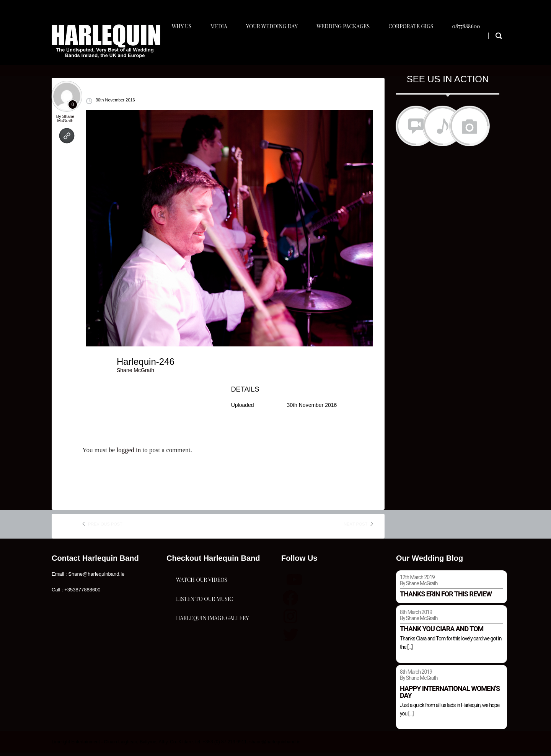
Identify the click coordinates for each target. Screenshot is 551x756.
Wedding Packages (348, 48)
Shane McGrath (66, 122)
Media (220, 48)
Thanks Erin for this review (446, 597)
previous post (105, 527)
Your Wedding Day (275, 48)
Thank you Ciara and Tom (442, 632)
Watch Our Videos (202, 592)
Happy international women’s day (450, 695)
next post (355, 527)
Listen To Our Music (205, 631)
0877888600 (474, 48)
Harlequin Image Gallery (212, 669)
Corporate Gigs (417, 48)
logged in (129, 453)
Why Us (181, 48)
